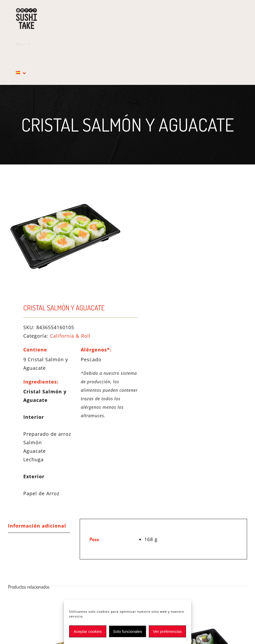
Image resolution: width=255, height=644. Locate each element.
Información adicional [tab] (37, 526)
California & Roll (70, 336)
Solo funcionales (127, 631)
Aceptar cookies (88, 631)
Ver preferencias (167, 631)
